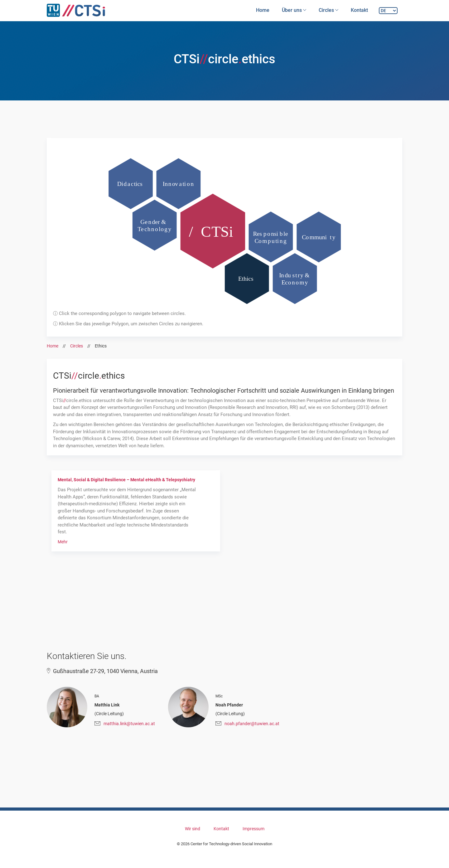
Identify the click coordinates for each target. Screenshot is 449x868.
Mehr (63, 542)
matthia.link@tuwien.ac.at (129, 724)
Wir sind (193, 829)
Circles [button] (328, 10)
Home (263, 10)
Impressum (253, 829)
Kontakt (359, 10)
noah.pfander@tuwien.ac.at (252, 724)
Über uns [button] (294, 10)
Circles (77, 346)
